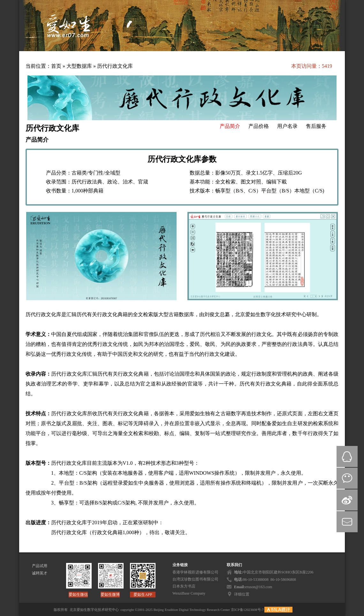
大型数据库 (80, 66)
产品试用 (40, 566)
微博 (347, 500)
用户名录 (287, 126)
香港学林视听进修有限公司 (195, 572)
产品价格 (259, 126)
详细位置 (242, 594)
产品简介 (230, 126)
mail (347, 522)
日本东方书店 (184, 586)
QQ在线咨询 (347, 456)
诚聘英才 (40, 573)
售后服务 (316, 126)
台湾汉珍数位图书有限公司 (195, 579)
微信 (347, 478)
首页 (56, 66)
